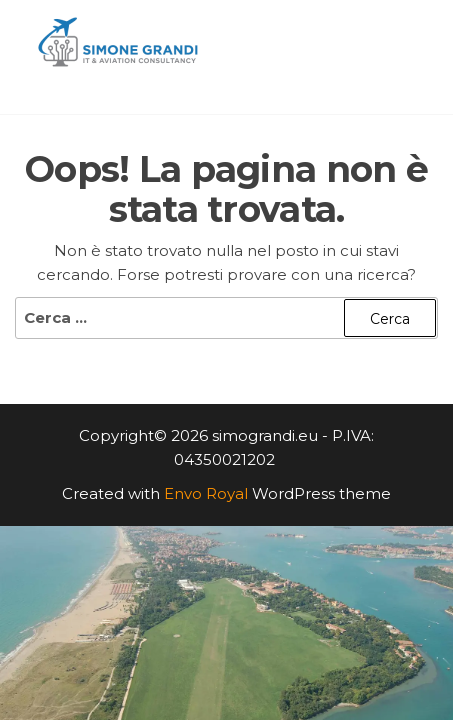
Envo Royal (206, 493)
